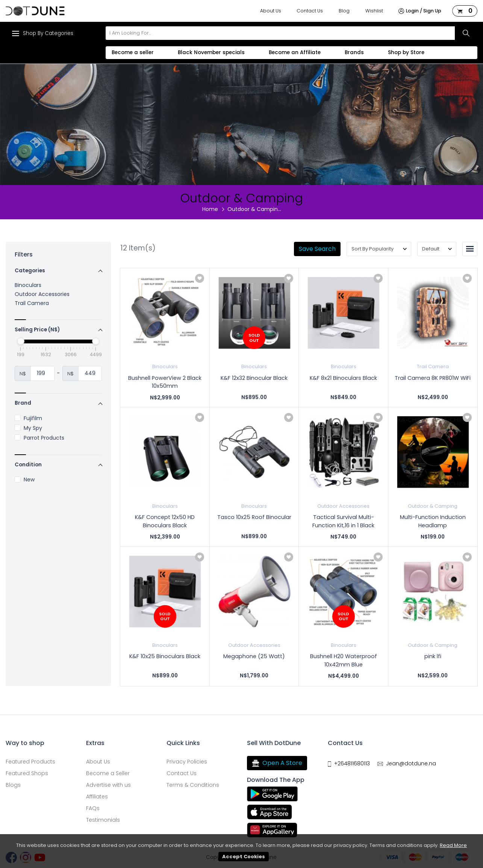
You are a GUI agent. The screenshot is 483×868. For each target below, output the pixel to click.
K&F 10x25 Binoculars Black (165, 656)
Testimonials (103, 820)
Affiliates (97, 797)
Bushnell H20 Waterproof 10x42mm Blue (344, 660)
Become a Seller (108, 773)
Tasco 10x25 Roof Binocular (254, 517)
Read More (453, 845)
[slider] (21, 341)
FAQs (93, 808)
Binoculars (28, 285)
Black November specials (211, 52)
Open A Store (277, 763)
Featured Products (30, 762)
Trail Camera (32, 303)
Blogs (13, 785)
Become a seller (133, 52)
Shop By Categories (42, 33)
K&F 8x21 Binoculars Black (343, 378)
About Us (271, 11)
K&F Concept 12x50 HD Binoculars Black (165, 521)
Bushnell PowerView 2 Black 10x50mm (165, 382)
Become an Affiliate (295, 52)
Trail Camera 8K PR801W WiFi (433, 378)
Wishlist (374, 11)
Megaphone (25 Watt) (254, 656)
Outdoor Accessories (42, 294)
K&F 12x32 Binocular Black (254, 378)
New (25, 480)
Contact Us (310, 11)
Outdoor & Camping (433, 506)
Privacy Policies (187, 762)
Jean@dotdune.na (411, 763)
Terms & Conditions (193, 785)
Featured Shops (27, 773)
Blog (344, 11)
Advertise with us (108, 785)
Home (210, 209)
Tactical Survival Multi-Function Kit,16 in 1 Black (343, 521)
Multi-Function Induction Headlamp (433, 521)
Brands (354, 52)
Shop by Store (406, 52)
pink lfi (433, 656)
